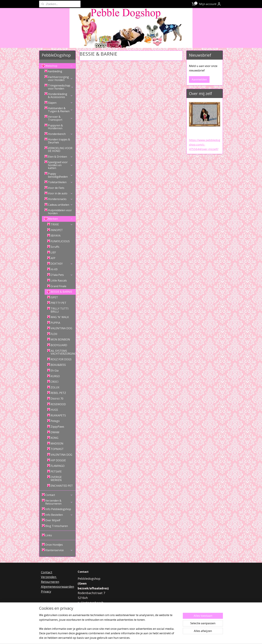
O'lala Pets (62, 275)
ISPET (54, 297)
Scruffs (55, 247)
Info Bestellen (59, 515)
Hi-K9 (54, 269)
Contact (59, 495)
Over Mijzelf (53, 520)
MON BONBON (60, 339)
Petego (55, 421)
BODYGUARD (59, 345)
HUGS (54, 410)
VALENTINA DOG (61, 328)
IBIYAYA (56, 236)
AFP (53, 258)
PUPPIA (55, 323)
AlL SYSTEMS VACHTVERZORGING (63, 352)
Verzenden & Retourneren (59, 502)
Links (49, 535)
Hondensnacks (60, 199)
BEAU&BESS (58, 365)
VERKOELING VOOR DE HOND (60, 150)
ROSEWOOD (58, 404)
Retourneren (50, 582)
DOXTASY (62, 264)
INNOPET (57, 230)
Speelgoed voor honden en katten (60, 165)
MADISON (57, 443)
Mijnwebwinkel (168, 638)
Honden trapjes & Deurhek (59, 141)
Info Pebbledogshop (58, 509)
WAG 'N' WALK (60, 317)
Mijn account (210, 4)
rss (126, 638)
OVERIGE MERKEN (56, 479)
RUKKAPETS (58, 415)
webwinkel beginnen (139, 638)
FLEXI (54, 334)
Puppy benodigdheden (60, 175)
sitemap (119, 638)
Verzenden (49, 577)
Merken (60, 219)
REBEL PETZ (58, 393)
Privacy (46, 591)
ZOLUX (55, 387)
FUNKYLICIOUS (60, 241)
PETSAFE (56, 472)
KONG (54, 438)
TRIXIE (62, 224)
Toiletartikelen (60, 182)
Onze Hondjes (54, 545)
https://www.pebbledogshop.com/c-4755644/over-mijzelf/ (205, 145)
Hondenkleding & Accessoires (60, 96)
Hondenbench (60, 134)
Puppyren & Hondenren (55, 127)
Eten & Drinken (60, 157)
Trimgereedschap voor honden (61, 87)
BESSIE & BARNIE (61, 292)
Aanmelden (199, 79)
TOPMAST (57, 449)
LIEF (53, 252)
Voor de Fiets (56, 188)
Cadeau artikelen (60, 205)
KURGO (55, 376)
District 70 (57, 399)
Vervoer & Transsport (60, 118)
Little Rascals (59, 281)
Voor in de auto (60, 193)
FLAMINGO (58, 466)
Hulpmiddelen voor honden (60, 212)
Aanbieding (55, 71)
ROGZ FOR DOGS (61, 359)
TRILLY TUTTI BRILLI (60, 310)
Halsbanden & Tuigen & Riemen (60, 110)
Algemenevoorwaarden (57, 587)
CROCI (55, 382)
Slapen (60, 103)
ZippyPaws (57, 427)
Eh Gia (55, 371)
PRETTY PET (58, 303)
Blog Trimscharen (57, 526)
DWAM (55, 432)
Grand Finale (58, 286)
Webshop (59, 66)
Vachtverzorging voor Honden (60, 78)
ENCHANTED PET (62, 486)
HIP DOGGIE (58, 460)
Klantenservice (59, 550)
